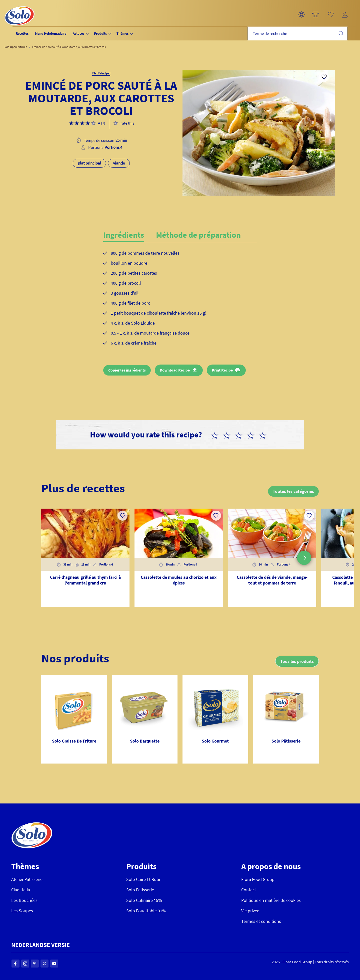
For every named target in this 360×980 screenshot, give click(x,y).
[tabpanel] (180, 302)
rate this (127, 123)
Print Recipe (222, 370)
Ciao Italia (21, 890)
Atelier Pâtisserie (27, 879)
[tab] (130, 235)
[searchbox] (297, 34)
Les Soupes (22, 911)
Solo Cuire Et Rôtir (143, 879)
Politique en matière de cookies (271, 900)
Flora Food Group (258, 879)
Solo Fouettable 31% (146, 911)
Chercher (341, 33)
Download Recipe (175, 370)
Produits (100, 33)
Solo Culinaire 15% (144, 900)
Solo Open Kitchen (15, 47)
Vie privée (250, 911)
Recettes (22, 33)
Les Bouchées (24, 900)
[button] (301, 14)
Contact (249, 890)
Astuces (78, 33)
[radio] (217, 435)
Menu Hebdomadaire (51, 33)
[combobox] (297, 34)
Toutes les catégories (293, 491)
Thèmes (122, 33)
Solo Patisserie (140, 890)
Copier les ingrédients (127, 370)
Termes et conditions (261, 921)
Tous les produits (297, 661)
